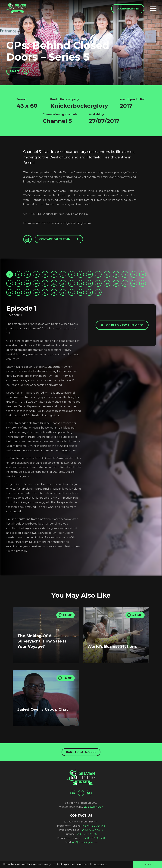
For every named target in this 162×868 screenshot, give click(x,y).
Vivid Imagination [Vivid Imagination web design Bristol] (93, 823)
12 (122, 278)
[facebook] (81, 809)
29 (10, 298)
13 (132, 278)
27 (132, 288)
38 (101, 298)
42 (142, 298)
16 (20, 288)
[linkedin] (73, 809)
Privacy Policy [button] (102, 864)
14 (142, 278)
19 (51, 288)
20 (61, 288)
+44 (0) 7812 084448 (93, 842)
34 (61, 298)
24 (101, 288)
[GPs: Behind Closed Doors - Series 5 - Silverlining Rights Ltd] (21, 11)
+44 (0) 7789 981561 (86, 850)
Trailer (17, 72)
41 (132, 298)
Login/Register (126, 10)
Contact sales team (57, 242)
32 (41, 298)
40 (122, 298)
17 (31, 288)
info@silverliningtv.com (85, 858)
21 (71, 288)
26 (122, 288)
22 (81, 288)
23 (91, 288)
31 (31, 298)
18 (41, 288)
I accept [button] (146, 864)
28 (142, 288)
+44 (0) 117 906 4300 (93, 854)
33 (51, 298)
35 (71, 298)
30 (20, 298)
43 (10, 309)
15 (10, 288)
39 (112, 298)
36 (81, 298)
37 (91, 298)
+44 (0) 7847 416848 (92, 846)
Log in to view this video (122, 342)
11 (112, 278)
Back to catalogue (81, 767)
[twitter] (89, 809)
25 (112, 288)
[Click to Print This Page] (28, 241)
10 (101, 278)
